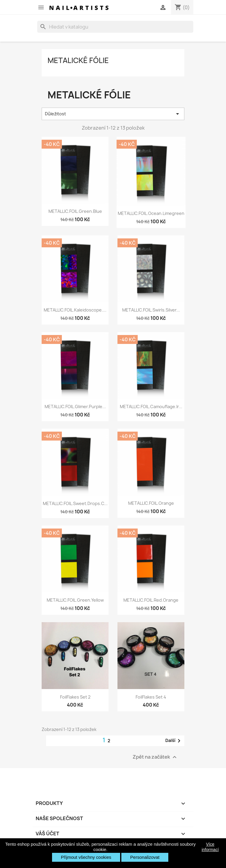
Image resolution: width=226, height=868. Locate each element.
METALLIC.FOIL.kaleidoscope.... (75, 310)
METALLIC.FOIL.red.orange (151, 600)
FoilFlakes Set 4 (151, 697)
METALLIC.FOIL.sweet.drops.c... (75, 503)
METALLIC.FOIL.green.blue (75, 211)
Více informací (210, 847)
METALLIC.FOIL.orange (151, 503)
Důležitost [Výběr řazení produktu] (113, 114)
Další (174, 741)
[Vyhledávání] (115, 27)
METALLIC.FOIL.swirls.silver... (151, 310)
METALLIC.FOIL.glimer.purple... (75, 407)
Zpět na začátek (155, 757)
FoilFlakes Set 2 (75, 697)
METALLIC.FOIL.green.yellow (75, 600)
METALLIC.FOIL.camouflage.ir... (151, 407)
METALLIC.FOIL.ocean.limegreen (151, 213)
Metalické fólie (78, 60)
